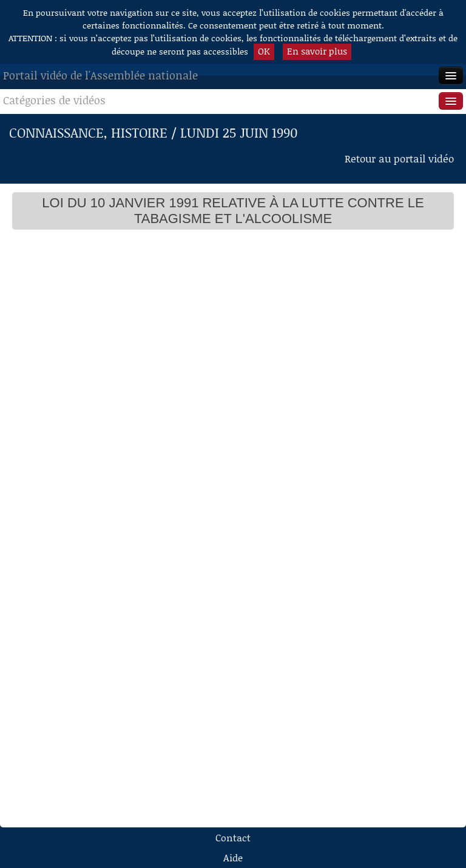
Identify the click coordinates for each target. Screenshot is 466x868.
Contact (233, 837)
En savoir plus (317, 51)
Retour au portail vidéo (399, 158)
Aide (233, 857)
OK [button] (264, 51)
